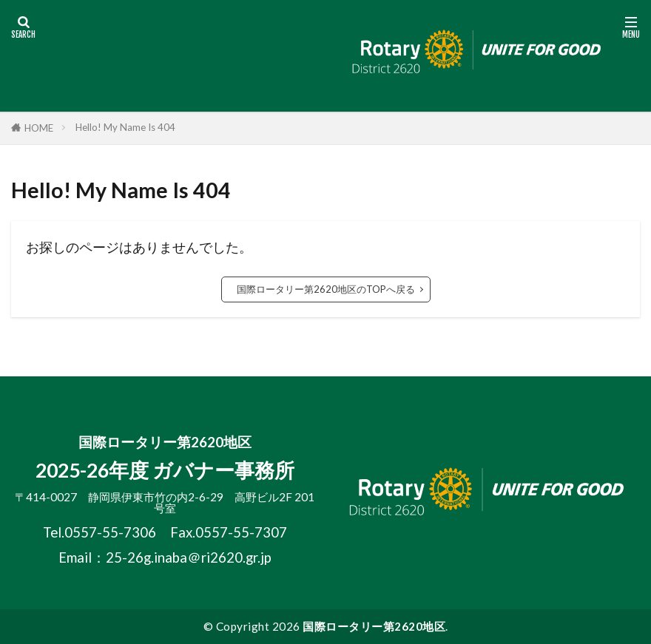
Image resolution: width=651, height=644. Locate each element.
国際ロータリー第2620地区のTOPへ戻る (326, 289)
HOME (39, 128)
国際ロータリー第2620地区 (374, 626)
